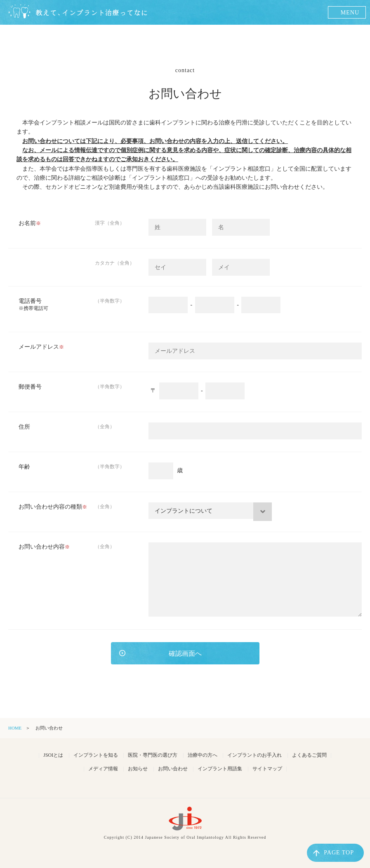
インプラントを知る (96, 755)
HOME (15, 728)
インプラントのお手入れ (255, 755)
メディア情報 (103, 769)
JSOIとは (53, 755)
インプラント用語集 (220, 769)
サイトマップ (267, 769)
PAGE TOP (333, 853)
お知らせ (138, 769)
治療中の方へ (203, 755)
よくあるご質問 (309, 755)
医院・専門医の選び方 (153, 755)
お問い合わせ (173, 769)
